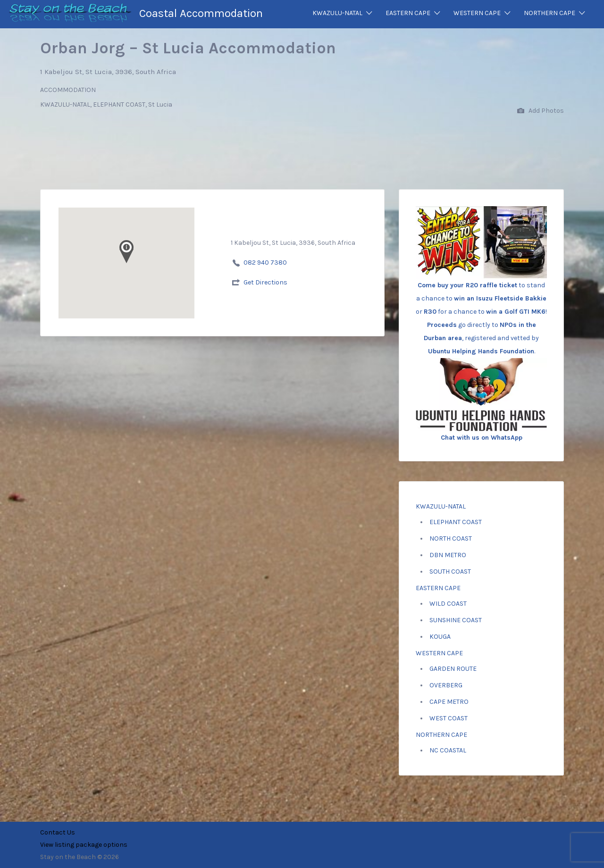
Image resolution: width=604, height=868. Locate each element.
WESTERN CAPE (477, 13)
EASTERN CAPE (408, 13)
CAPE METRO (449, 702)
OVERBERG (446, 685)
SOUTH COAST (450, 572)
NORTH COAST (451, 538)
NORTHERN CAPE (549, 13)
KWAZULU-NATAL (337, 13)
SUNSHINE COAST (456, 620)
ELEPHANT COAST (456, 522)
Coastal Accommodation (201, 13)
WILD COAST (448, 604)
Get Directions (265, 282)
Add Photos (541, 111)
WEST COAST (449, 718)
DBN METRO (448, 555)
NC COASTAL (448, 750)
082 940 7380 (265, 263)
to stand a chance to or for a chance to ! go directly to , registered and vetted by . (481, 297)
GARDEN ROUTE (453, 669)
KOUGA (440, 637)
